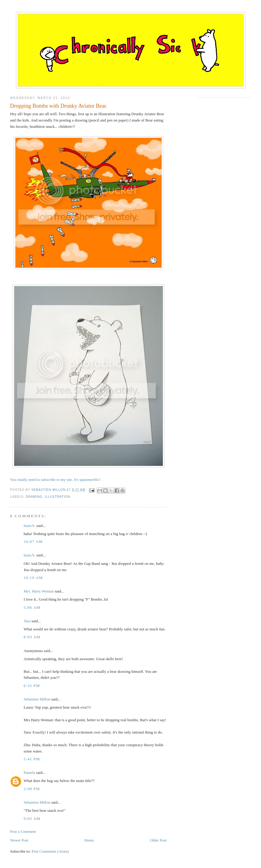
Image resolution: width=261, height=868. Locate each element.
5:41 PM (32, 759)
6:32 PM (32, 686)
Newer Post (19, 840)
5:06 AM (32, 607)
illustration (57, 497)
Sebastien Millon (37, 699)
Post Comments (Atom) (50, 851)
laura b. (30, 526)
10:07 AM (33, 542)
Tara (27, 621)
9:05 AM (32, 819)
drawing (34, 497)
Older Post (158, 840)
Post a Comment (23, 831)
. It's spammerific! (86, 480)
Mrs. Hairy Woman (39, 591)
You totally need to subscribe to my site (41, 480)
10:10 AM (33, 578)
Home (89, 840)
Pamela (30, 773)
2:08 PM (32, 789)
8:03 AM (32, 637)
